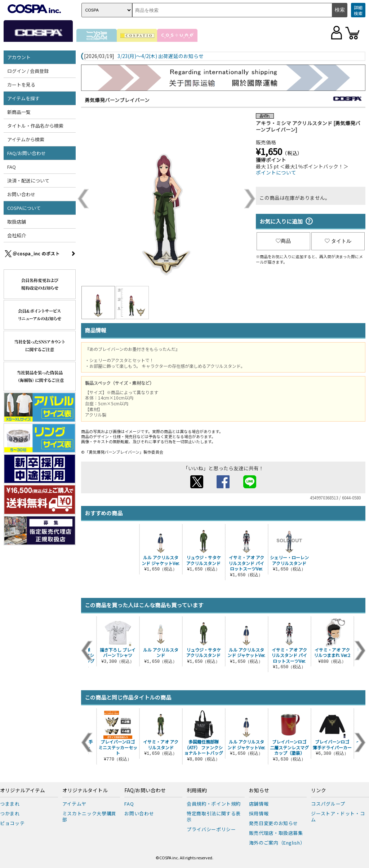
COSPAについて (24, 208)
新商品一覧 (19, 112)
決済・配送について (28, 180)
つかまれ (10, 813)
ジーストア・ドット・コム (338, 816)
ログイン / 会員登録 (28, 71)
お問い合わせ (21, 194)
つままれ (10, 804)
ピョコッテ (12, 823)
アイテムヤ (74, 804)
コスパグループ (328, 804)
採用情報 (259, 813)
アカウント (19, 57)
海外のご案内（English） (277, 843)
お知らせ (259, 790)
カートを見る (21, 85)
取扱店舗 (17, 222)
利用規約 (197, 790)
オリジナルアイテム (23, 790)
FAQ (12, 167)
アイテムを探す (23, 98)
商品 (283, 241)
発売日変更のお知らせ (274, 823)
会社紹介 (17, 235)
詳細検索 (358, 10)
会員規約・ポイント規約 (214, 804)
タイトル (338, 241)
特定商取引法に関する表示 (214, 816)
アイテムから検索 (26, 139)
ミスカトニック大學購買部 (89, 816)
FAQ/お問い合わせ (26, 153)
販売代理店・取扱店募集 (276, 833)
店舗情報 (259, 804)
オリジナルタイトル (85, 790)
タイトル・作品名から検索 (35, 126)
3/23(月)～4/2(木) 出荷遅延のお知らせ (161, 56)
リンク (319, 790)
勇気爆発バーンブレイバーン (117, 100)
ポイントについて (276, 172)
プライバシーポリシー (211, 829)
